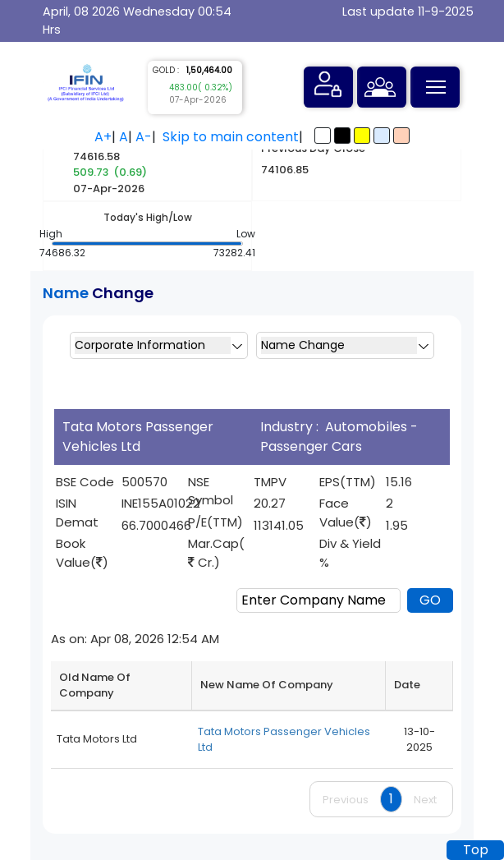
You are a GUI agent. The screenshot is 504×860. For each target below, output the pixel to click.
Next (425, 800)
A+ (103, 137)
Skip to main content (231, 137)
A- (144, 137)
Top (476, 850)
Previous (346, 800)
